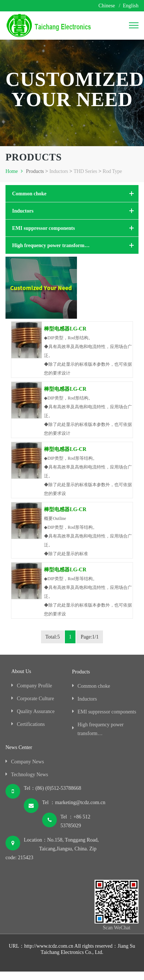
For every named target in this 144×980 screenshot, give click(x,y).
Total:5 (53, 637)
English (131, 6)
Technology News (29, 775)
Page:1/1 (90, 637)
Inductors (59, 171)
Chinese (107, 6)
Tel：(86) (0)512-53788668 (53, 788)
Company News (27, 762)
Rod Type (112, 171)
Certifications (31, 724)
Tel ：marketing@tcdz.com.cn (74, 802)
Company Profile (34, 686)
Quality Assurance (36, 711)
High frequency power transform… (51, 245)
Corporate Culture (35, 699)
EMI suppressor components (43, 228)
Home (15, 171)
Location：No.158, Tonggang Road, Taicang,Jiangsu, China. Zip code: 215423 (52, 849)
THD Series (86, 171)
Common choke (29, 194)
